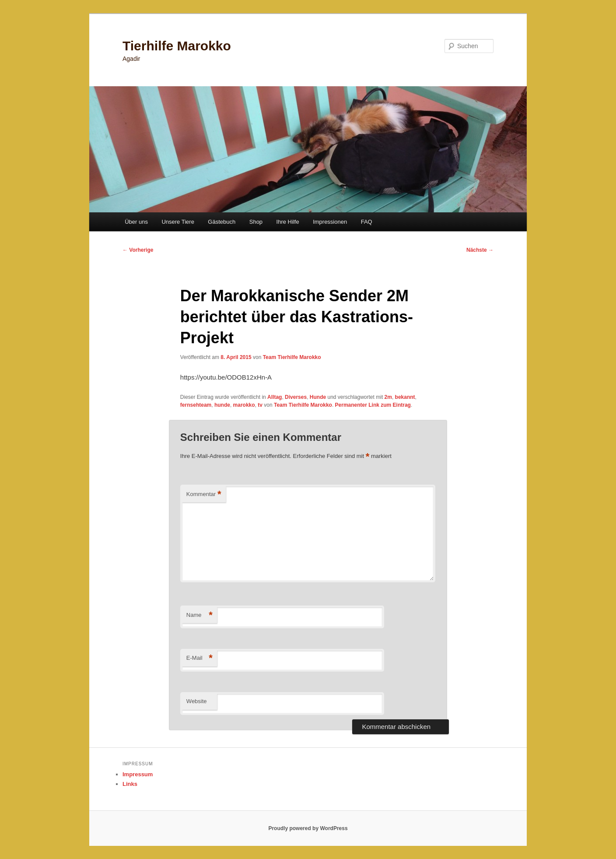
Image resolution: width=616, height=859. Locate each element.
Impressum (138, 774)
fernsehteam (196, 405)
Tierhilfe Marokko (177, 46)
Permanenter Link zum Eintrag (373, 405)
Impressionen (330, 222)
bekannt (405, 397)
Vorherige (138, 250)
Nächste (480, 250)
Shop (256, 222)
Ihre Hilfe (288, 222)
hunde (222, 405)
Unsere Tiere (178, 222)
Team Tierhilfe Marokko (292, 357)
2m (388, 397)
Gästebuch (222, 222)
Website (197, 701)
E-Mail (199, 658)
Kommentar (204, 495)
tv (260, 405)
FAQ (367, 222)
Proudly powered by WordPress (308, 828)
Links (130, 784)
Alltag (275, 397)
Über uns (136, 222)
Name (199, 615)
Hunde (318, 397)
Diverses (296, 397)
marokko (244, 405)
